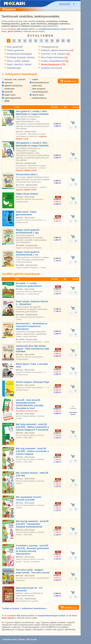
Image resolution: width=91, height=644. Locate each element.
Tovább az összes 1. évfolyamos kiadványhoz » (25, 608)
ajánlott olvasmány (12, 86)
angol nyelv (9, 95)
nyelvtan (7, 83)
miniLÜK (7, 92)
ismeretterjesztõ (39, 92)
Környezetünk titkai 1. (27, 174)
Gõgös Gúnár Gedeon (27, 194)
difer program (38, 89)
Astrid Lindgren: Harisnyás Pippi (32, 382)
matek (34, 79)
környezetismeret (39, 83)
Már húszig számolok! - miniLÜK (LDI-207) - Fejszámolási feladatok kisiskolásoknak (32, 524)
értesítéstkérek (73, 413)
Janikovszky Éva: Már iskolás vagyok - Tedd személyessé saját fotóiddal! (33, 349)
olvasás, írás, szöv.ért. (14, 79)
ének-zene (36, 86)
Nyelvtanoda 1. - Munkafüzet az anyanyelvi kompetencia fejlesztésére (32, 326)
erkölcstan (8, 89)
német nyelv (37, 95)
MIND (6, 101)
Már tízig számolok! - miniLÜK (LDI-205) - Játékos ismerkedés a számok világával (32, 451)
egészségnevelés (12, 98)
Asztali (34, 639)
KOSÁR (65, 81)
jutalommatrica (38, 98)
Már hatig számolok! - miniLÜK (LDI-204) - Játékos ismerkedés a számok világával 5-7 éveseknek (32, 427)
